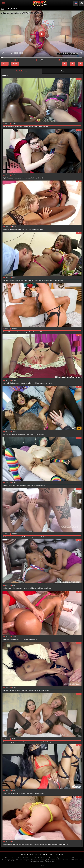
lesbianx (6, 229)
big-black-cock (12, 178)
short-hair (21, 178)
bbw (36, 127)
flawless (26, 639)
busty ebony (48, 281)
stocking (27, 434)
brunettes (21, 332)
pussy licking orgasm (10, 742)
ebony (6, 793)
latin (35, 639)
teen (31, 639)
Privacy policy (58, 854)
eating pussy (29, 845)
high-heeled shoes (29, 742)
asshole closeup (39, 845)
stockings (39, 742)
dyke (36, 486)
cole (43, 691)
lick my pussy (8, 588)
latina (43, 793)
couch (40, 127)
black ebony (49, 588)
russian (20, 742)
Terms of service (36, 854)
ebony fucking (21, 383)
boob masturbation (35, 691)
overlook (28, 178)
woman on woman (46, 383)
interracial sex (14, 281)
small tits (25, 229)
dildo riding (30, 793)
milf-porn (7, 537)
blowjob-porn (15, 537)
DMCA (45, 854)
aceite (6, 639)
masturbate (33, 229)
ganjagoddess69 (21, 486)
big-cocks (28, 332)
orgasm (40, 229)
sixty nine (30, 486)
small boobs (20, 845)
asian (16, 434)
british (21, 434)
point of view (21, 793)
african (6, 691)
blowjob (41, 178)
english (42, 434)
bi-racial (46, 127)
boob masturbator (15, 691)
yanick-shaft (40, 537)
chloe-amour (12, 332)
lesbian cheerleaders (52, 845)
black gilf (30, 383)
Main (3, 9)
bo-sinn (47, 537)
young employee (58, 281)
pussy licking (34, 434)
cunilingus (12, 486)
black (6, 486)
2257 (50, 854)
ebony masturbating (17, 127)
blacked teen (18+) (9, 845)
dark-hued (41, 332)
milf (45, 742)
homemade (12, 639)
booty (49, 742)
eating (25, 588)
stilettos (34, 178)
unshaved (7, 127)
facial (6, 332)
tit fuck (6, 281)
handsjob (25, 691)
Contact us (25, 854)
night (47, 691)
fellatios (34, 332)
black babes (32, 588)
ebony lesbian (29, 127)
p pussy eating (8, 434)
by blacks (36, 383)
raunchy (20, 639)
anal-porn (32, 537)
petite (12, 229)
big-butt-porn (24, 537)
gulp (5, 178)
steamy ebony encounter (27, 281)
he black (13, 383)
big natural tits (18, 588)
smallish (37, 793)
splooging (18, 229)
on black (6, 383)
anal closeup (40, 281)
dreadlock (42, 486)
